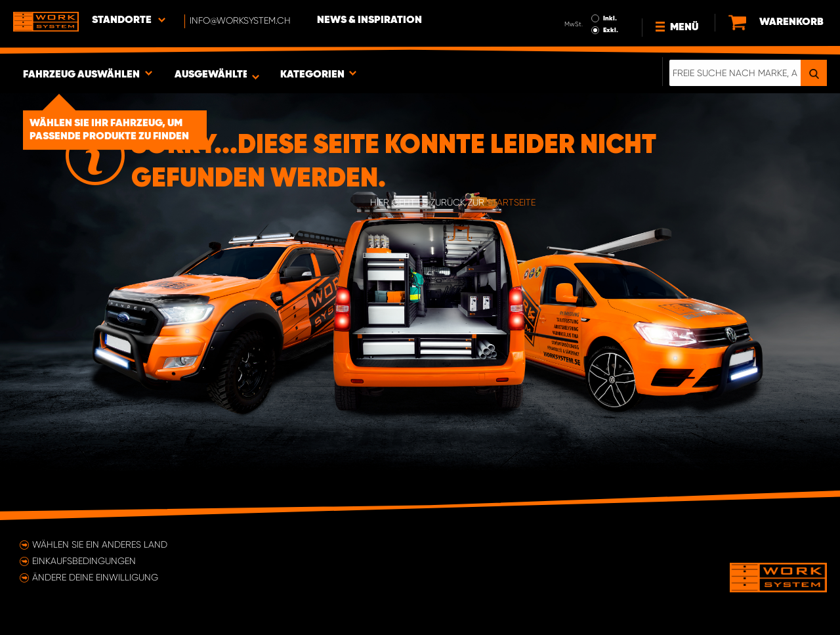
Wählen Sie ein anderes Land (100, 544)
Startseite (511, 202)
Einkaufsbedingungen (84, 561)
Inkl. (610, 18)
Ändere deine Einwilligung (95, 577)
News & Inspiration (369, 20)
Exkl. (611, 30)
